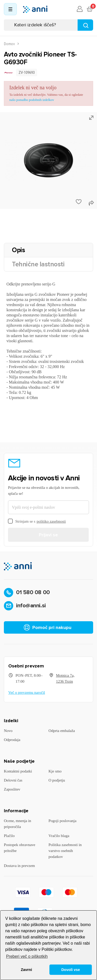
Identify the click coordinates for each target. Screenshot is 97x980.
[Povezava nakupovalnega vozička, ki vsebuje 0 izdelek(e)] (89, 9)
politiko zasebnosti (51, 521)
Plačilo (9, 836)
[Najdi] (85, 25)
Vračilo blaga (59, 836)
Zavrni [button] (26, 970)
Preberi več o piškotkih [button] (27, 956)
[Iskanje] (48, 25)
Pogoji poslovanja (63, 821)
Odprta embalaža (62, 731)
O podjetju (57, 780)
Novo (8, 731)
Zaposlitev (12, 789)
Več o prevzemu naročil (27, 692)
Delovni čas (13, 780)
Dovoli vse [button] (71, 970)
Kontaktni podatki (18, 771)
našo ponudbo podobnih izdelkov (32, 100)
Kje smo (55, 771)
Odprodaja (12, 740)
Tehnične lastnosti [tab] (38, 264)
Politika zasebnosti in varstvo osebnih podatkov (65, 851)
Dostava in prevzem (19, 866)
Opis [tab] (18, 250)
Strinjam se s (37, 521)
